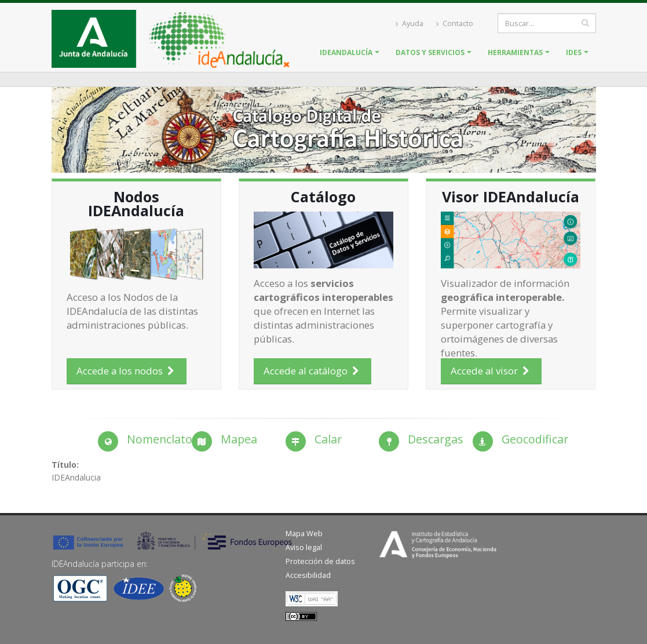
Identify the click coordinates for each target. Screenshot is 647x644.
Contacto (455, 23)
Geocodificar (535, 439)
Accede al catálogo (312, 371)
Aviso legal (304, 547)
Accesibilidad (308, 575)
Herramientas (515, 52)
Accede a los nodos (127, 371)
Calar (328, 439)
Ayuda (410, 23)
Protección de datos (320, 561)
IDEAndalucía (346, 52)
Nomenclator (162, 439)
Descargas (436, 439)
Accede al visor (491, 371)
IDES (574, 52)
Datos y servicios (430, 52)
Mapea (239, 439)
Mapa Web (304, 534)
